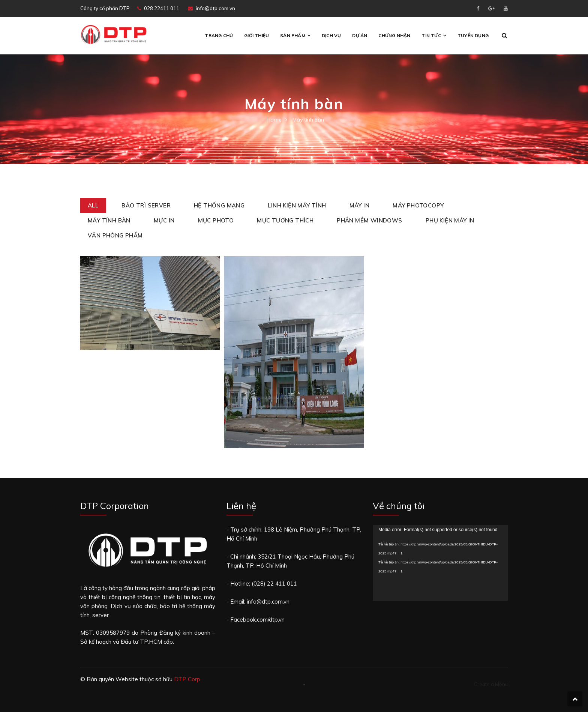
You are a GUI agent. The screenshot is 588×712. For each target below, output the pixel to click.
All (93, 205)
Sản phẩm (293, 35)
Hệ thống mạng (219, 205)
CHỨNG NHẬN (394, 35)
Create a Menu (491, 683)
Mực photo (216, 220)
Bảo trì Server (146, 205)
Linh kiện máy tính (297, 205)
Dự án (360, 35)
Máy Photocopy (418, 205)
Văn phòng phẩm (115, 235)
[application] (440, 563)
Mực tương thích (285, 220)
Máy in (359, 205)
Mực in (164, 220)
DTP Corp (187, 678)
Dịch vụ (331, 35)
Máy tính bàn (109, 220)
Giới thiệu (256, 35)
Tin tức (431, 35)
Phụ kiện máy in (450, 220)
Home (274, 120)
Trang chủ (219, 35)
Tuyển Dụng (473, 35)
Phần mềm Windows (369, 220)
